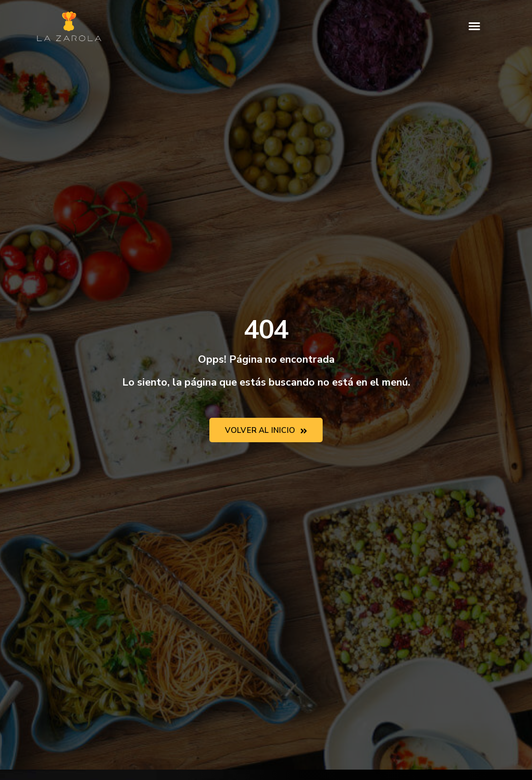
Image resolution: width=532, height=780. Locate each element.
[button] (474, 26)
